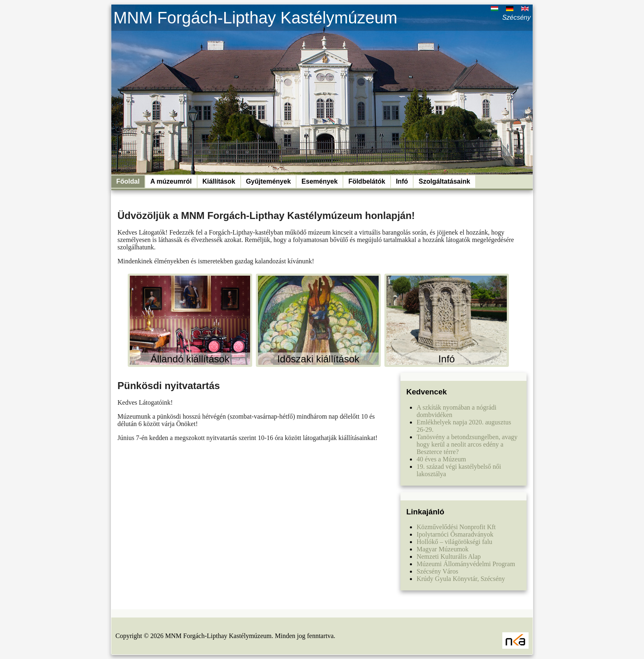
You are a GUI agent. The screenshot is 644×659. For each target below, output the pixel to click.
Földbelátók (367, 181)
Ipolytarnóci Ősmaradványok (455, 534)
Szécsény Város (437, 571)
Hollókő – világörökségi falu (454, 542)
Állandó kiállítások (190, 359)
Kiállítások (219, 181)
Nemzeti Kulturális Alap (448, 556)
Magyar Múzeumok (443, 549)
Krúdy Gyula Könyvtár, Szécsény (461, 579)
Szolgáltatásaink (444, 181)
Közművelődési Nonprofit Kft (456, 527)
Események (320, 181)
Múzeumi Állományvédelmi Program (466, 564)
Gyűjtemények (268, 181)
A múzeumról (171, 181)
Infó (402, 181)
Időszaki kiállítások (318, 359)
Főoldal (128, 181)
